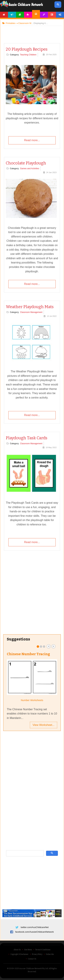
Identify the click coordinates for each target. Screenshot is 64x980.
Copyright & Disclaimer (19, 954)
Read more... (32, 140)
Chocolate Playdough (26, 163)
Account (60, 15)
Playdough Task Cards (27, 438)
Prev (49, 646)
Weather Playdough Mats (30, 307)
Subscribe (50, 954)
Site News (28, 950)
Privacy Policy (37, 954)
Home (4, 15)
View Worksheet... (44, 725)
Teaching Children (28, 55)
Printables (36, 14)
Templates (44, 15)
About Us (17, 950)
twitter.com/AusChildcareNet (35, 927)
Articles (20, 15)
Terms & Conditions (43, 950)
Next (53, 646)
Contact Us (32, 959)
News (12, 15)
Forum (52, 15)
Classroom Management (31, 312)
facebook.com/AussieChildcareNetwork (34, 932)
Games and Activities (30, 169)
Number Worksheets (32, 700)
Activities (28, 15)
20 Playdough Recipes (27, 49)
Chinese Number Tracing (28, 654)
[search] (24, 853)
